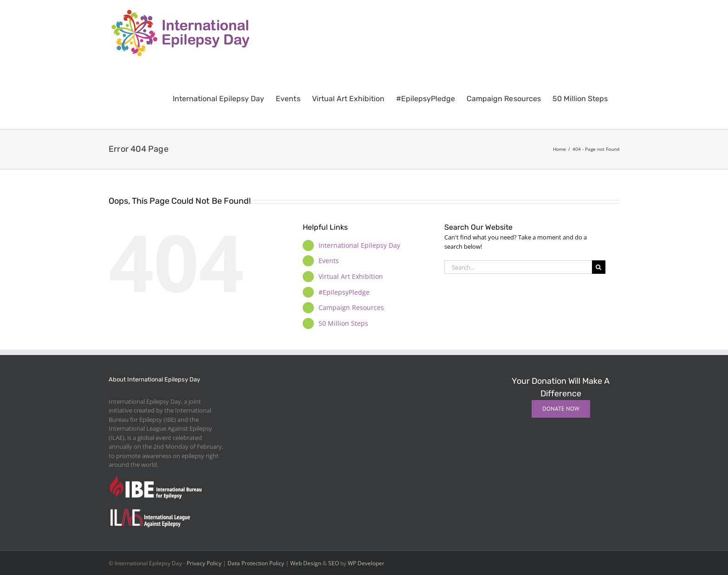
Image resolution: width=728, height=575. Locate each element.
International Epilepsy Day (359, 245)
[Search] (599, 267)
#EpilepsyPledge (344, 292)
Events (329, 261)
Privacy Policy (204, 563)
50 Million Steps (343, 323)
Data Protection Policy (256, 563)
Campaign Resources (351, 307)
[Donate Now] (561, 409)
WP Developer (366, 563)
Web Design (306, 563)
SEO (334, 563)
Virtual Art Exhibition (351, 276)
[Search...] (518, 267)
